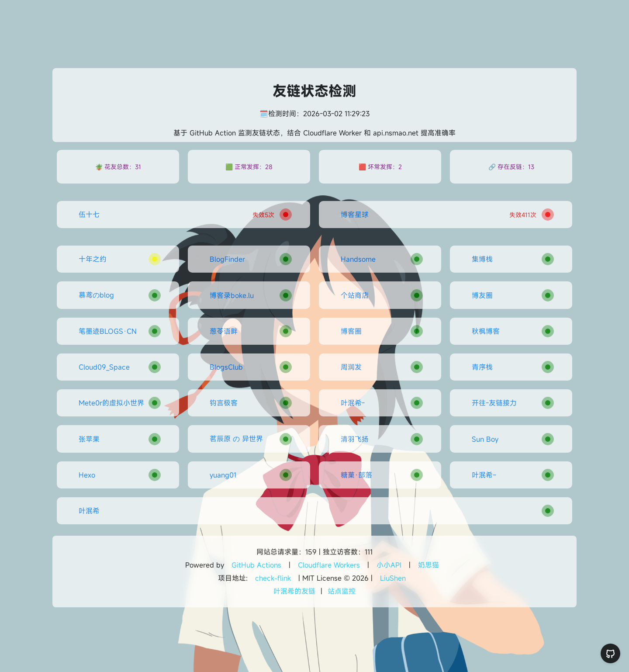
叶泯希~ (484, 475)
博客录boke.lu (232, 295)
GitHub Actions (256, 565)
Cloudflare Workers (329, 565)
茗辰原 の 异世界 (236, 439)
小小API (389, 565)
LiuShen (393, 578)
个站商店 (355, 295)
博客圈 (351, 331)
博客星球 (355, 215)
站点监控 (342, 591)
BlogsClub (226, 367)
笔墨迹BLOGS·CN (108, 331)
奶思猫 (429, 565)
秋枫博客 (486, 331)
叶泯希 (89, 511)
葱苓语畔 (224, 331)
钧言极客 (224, 403)
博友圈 (482, 295)
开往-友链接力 (494, 403)
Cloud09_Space (104, 367)
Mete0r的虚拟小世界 (111, 403)
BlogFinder (227, 259)
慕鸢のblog (96, 295)
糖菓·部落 (356, 475)
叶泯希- (353, 403)
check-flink (273, 578)
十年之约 (93, 259)
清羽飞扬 (355, 439)
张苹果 (89, 439)
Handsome (358, 259)
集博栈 (482, 259)
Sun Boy (485, 439)
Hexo (87, 475)
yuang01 (223, 475)
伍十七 (89, 215)
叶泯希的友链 (294, 591)
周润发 (351, 367)
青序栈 (482, 367)
